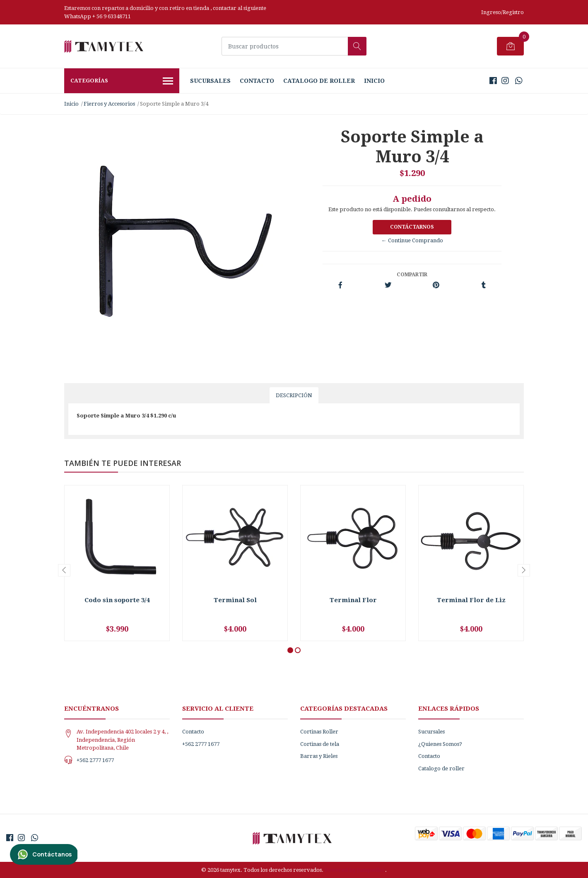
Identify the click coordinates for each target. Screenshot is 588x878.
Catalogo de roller (319, 81)
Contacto (257, 81)
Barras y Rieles (319, 756)
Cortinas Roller (319, 732)
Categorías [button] (122, 82)
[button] (290, 650)
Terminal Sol (235, 600)
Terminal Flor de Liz (471, 600)
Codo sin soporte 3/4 (117, 600)
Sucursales (210, 81)
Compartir (412, 275)
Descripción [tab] (294, 395)
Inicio (374, 81)
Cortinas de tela (320, 744)
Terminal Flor (353, 600)
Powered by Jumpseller (355, 870)
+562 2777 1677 (95, 760)
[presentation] (64, 570)
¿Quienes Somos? (440, 744)
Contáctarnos (412, 227)
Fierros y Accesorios (109, 104)
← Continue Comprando (412, 240)
